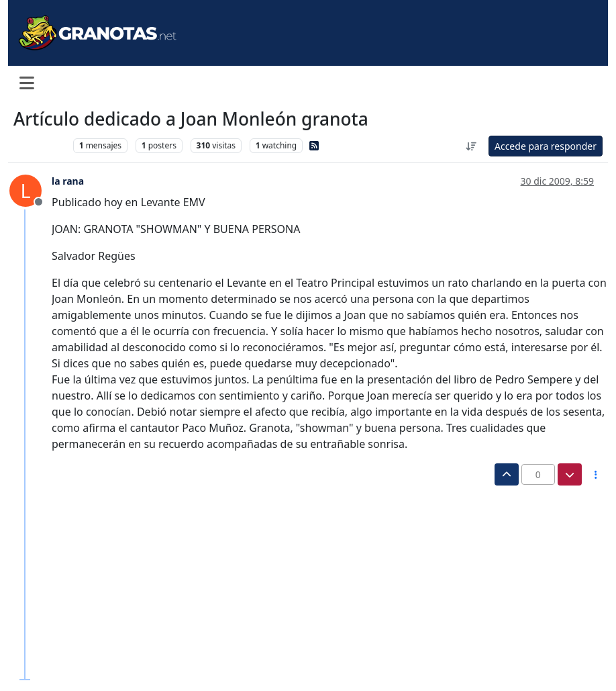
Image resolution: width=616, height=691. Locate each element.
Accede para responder (546, 146)
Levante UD (40, 145)
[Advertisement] (301, 586)
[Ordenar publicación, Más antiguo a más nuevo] (471, 146)
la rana (68, 181)
